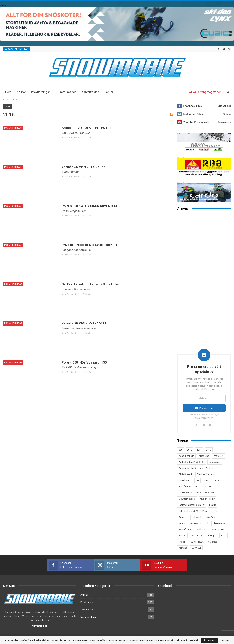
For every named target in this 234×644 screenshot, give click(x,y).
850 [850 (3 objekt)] (181, 450)
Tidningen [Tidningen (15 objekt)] (211, 536)
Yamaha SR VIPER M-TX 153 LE (84, 323)
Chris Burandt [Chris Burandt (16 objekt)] (186, 475)
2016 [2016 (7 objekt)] (190, 450)
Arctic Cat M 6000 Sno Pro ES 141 (86, 128)
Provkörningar (41, 92)
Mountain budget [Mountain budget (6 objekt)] (187, 499)
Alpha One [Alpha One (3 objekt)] (204, 456)
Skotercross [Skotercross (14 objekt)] (219, 524)
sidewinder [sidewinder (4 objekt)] (197, 517)
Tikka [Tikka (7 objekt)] (223, 536)
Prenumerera (206, 408)
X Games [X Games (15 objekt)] (213, 542)
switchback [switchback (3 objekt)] (196, 536)
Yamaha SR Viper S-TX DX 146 (84, 167)
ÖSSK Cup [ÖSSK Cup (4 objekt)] (196, 548)
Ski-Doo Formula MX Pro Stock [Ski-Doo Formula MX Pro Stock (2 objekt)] (194, 524)
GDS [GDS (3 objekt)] (198, 487)
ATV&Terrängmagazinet (205, 92)
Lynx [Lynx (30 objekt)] (199, 493)
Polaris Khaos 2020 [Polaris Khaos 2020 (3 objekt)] (188, 511)
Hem (8, 92)
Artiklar (21, 92)
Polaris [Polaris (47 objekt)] (213, 505)
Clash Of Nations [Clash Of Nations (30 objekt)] (205, 475)
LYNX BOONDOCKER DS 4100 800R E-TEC (92, 245)
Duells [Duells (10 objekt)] (216, 481)
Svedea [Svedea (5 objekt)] (182, 536)
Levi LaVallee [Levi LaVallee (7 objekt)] (185, 493)
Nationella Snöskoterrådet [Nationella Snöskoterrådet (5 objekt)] (192, 505)
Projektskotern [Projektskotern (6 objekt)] (210, 511)
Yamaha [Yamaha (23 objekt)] (183, 548)
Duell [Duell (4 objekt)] (206, 481)
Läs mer (225, 640)
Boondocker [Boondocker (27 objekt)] (215, 462)
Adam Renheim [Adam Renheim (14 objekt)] (186, 456)
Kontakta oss (90, 92)
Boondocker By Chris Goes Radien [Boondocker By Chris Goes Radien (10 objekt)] (196, 468)
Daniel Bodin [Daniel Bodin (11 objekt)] (185, 481)
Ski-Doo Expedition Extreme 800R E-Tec (91, 284)
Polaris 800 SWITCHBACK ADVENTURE (90, 206)
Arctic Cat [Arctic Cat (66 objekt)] (218, 456)
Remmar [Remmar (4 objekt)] (183, 517)
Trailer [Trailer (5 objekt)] (182, 542)
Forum (109, 92)
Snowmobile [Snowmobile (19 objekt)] (218, 530)
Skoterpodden (67, 92)
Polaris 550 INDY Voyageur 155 (84, 362)
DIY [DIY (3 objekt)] (197, 481)
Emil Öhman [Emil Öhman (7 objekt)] (185, 487)
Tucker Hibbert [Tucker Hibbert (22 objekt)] (197, 542)
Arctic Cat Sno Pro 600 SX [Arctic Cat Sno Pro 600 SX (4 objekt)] (192, 462)
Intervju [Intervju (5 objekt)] (208, 487)
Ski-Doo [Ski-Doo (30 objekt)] (211, 517)
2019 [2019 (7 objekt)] (209, 450)
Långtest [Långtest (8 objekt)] (210, 493)
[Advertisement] (204, 269)
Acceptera (210, 640)
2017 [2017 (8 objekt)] (199, 450)
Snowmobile (87, 610)
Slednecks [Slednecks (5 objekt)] (202, 530)
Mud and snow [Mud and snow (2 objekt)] (207, 499)
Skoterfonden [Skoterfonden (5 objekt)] (185, 530)
